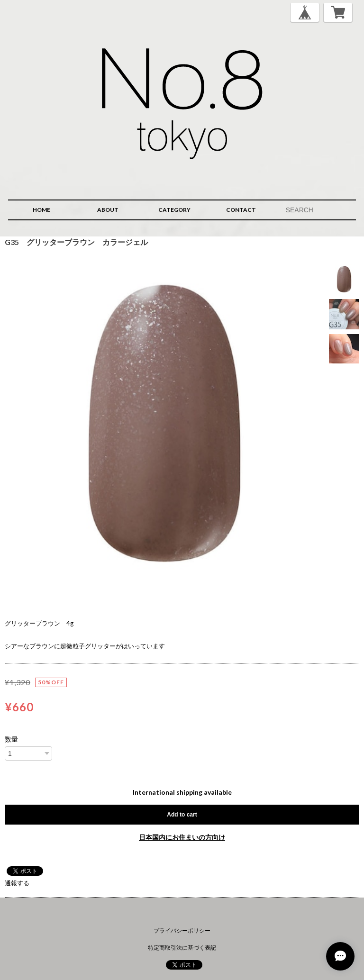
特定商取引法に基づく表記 (182, 948)
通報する (17, 883)
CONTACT (241, 210)
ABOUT (108, 210)
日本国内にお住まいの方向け (182, 837)
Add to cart (182, 815)
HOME (41, 210)
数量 (11, 739)
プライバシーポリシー (182, 930)
